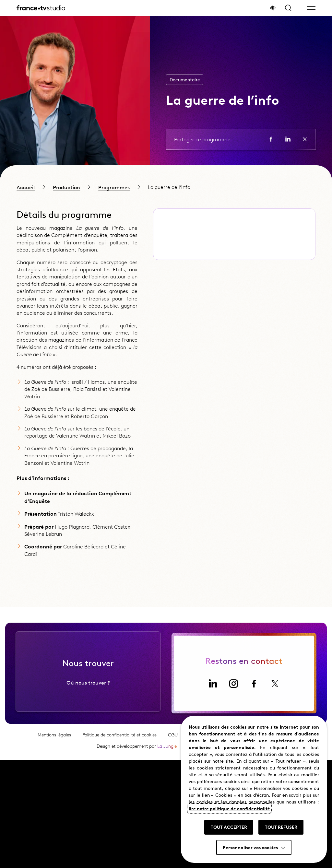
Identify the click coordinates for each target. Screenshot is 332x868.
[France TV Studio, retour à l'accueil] (41, 8)
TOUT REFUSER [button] (281, 827)
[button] (311, 8)
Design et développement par (137, 751)
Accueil (26, 187)
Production (66, 187)
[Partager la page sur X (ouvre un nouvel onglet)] (305, 139)
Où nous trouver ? (88, 687)
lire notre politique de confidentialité (229, 808)
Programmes (114, 187)
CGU (173, 739)
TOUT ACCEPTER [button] (229, 827)
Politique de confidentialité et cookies (119, 739)
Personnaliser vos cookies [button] (250, 847)
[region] (166, 187)
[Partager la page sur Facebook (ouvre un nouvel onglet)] (271, 139)
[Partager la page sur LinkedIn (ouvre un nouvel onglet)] (288, 139)
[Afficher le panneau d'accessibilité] (273, 8)
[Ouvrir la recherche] (288, 8)
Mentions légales (54, 739)
